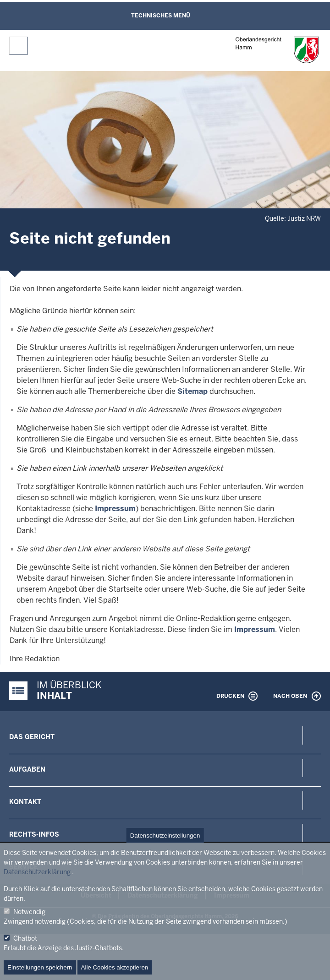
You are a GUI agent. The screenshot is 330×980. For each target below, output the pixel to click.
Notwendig (29, 912)
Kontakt (25, 802)
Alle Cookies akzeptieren (115, 967)
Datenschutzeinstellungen (165, 836)
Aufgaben (27, 769)
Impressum (115, 509)
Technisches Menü (161, 16)
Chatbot (25, 938)
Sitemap (192, 391)
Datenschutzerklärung (37, 872)
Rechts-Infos (34, 834)
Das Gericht (32, 737)
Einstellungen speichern (40, 967)
